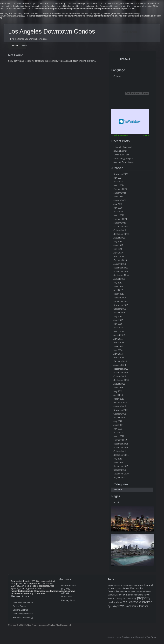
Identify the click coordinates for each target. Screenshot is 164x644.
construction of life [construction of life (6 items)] (124, 589)
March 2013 (119, 400)
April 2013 (118, 396)
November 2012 (121, 411)
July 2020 (118, 205)
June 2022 (118, 197)
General (118, 490)
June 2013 (118, 388)
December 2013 (121, 370)
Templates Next (128, 639)
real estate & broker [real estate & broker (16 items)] (137, 603)
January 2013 (120, 407)
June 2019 (118, 246)
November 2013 (121, 373)
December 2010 (121, 467)
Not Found (16, 56)
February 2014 (120, 362)
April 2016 (118, 328)
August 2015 (119, 336)
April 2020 (118, 212)
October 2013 (120, 377)
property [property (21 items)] (144, 599)
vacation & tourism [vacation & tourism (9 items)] (137, 607)
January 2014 (120, 366)
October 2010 (120, 471)
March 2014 (119, 358)
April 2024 (118, 182)
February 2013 (120, 403)
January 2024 (120, 194)
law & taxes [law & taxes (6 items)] (128, 595)
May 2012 (118, 430)
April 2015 (118, 340)
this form (91, 62)
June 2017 (118, 287)
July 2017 (118, 283)
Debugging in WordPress (122, 7)
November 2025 (121, 175)
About (25, 46)
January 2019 (120, 265)
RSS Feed (125, 60)
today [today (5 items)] (114, 607)
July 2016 (118, 317)
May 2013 (118, 392)
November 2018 (121, 272)
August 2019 (119, 238)
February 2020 (120, 220)
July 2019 (118, 242)
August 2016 (119, 313)
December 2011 (121, 444)
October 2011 (120, 452)
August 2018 (119, 280)
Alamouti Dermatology (124, 163)
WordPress (151, 639)
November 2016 (121, 306)
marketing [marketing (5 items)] (139, 595)
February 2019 (120, 261)
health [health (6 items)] (142, 592)
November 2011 (121, 448)
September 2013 (121, 381)
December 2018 (121, 268)
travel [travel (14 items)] (121, 607)
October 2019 (120, 231)
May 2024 (118, 179)
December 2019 (121, 227)
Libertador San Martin (123, 148)
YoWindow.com (119, 136)
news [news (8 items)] (147, 595)
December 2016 (121, 302)
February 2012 (120, 441)
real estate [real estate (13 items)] (115, 603)
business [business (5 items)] (129, 586)
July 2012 (118, 422)
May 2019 (118, 250)
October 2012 (120, 415)
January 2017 (120, 298)
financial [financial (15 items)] (114, 592)
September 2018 (121, 276)
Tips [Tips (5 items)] (110, 607)
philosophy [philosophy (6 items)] (131, 599)
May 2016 (118, 325)
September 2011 (121, 456)
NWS (146, 136)
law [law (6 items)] (120, 595)
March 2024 (119, 186)
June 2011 (118, 463)
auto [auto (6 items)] (123, 586)
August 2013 (119, 385)
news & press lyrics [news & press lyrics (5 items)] (116, 599)
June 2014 (118, 347)
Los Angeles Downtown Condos (52, 32)
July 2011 (118, 459)
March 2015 (119, 343)
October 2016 (120, 310)
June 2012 (118, 426)
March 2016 (119, 332)
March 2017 (119, 295)
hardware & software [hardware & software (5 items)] (129, 592)
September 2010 (121, 474)
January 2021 (120, 201)
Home (15, 46)
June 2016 (118, 321)
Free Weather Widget (130, 122)
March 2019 (119, 257)
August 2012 (119, 418)
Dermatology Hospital (123, 159)
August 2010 (119, 478)
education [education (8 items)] (139, 589)
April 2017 (118, 291)
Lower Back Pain (121, 155)
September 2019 (121, 235)
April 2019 (118, 253)
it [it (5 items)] (117, 595)
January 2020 (120, 224)
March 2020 (119, 216)
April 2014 (118, 355)
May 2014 (118, 351)
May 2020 (118, 209)
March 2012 (119, 437)
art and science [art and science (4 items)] (114, 586)
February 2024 (120, 190)
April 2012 (118, 433)
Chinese (117, 77)
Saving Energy (120, 152)
